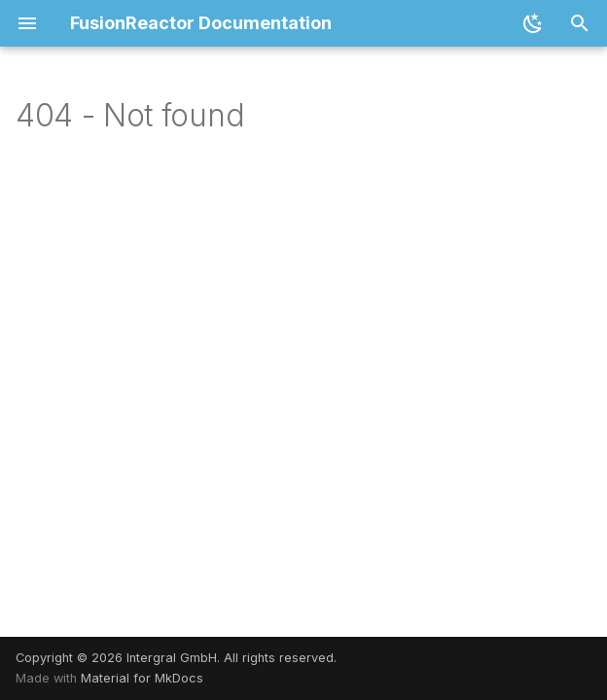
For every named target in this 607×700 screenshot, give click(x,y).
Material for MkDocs (142, 678)
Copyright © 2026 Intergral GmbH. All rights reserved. (176, 658)
